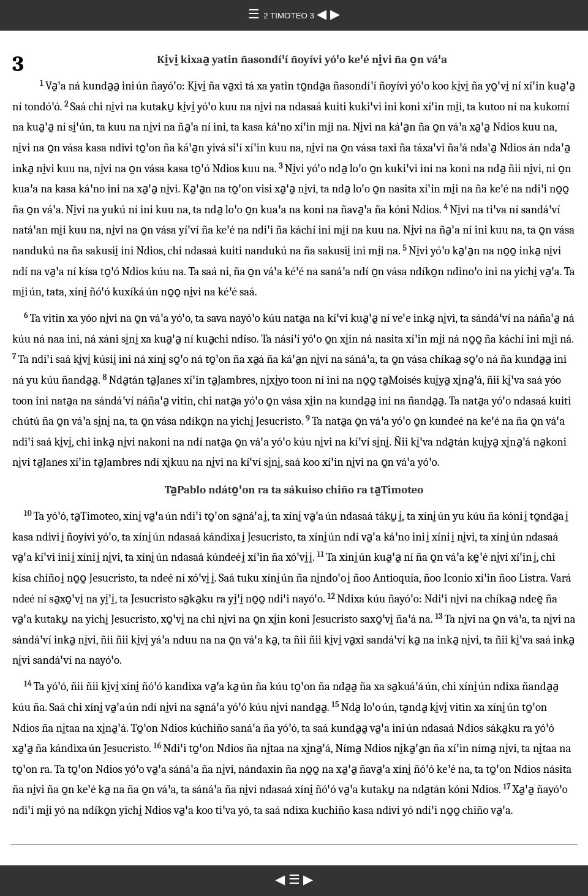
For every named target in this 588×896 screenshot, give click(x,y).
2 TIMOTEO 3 (290, 16)
